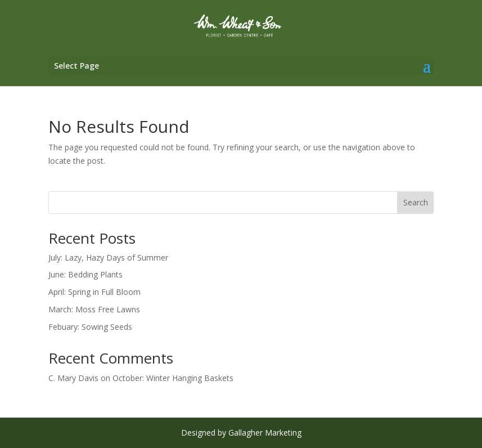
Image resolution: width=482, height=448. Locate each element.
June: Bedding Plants (85, 274)
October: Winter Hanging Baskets (173, 378)
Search (416, 202)
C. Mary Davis (73, 378)
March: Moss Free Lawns (94, 309)
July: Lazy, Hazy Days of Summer (108, 257)
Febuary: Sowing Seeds (90, 327)
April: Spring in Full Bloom (94, 292)
